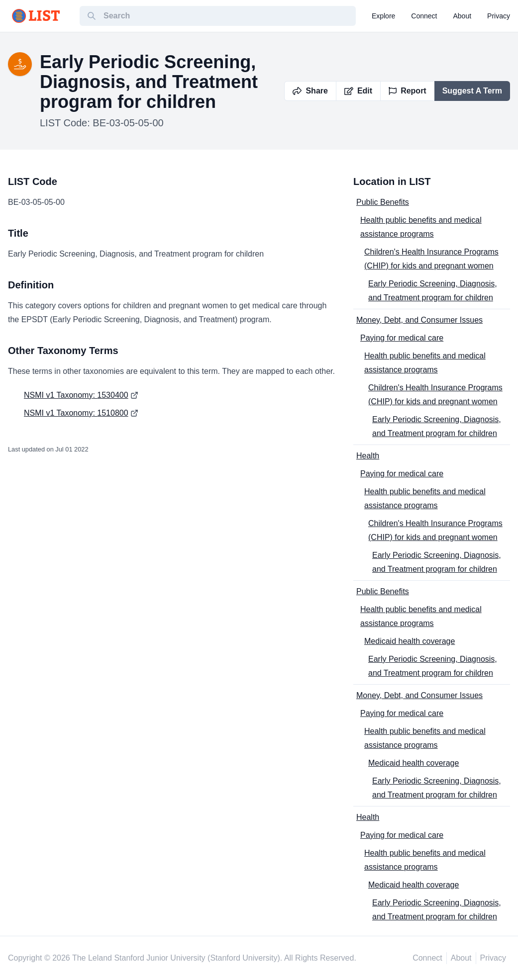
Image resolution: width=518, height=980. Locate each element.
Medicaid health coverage (410, 641)
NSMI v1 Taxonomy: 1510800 (76, 413)
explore (383, 16)
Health (368, 456)
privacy (499, 16)
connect (424, 16)
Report (408, 91)
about (463, 16)
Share (310, 91)
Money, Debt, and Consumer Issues (419, 320)
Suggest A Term (472, 91)
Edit (358, 91)
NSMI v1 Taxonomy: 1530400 (76, 395)
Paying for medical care (402, 338)
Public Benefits (383, 202)
